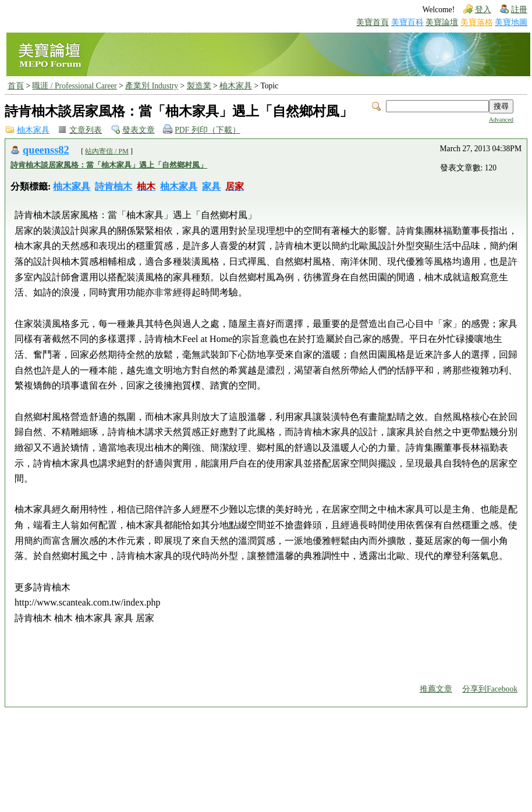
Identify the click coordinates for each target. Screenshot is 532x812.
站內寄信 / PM (107, 151)
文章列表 (86, 130)
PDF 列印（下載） (207, 130)
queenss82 (46, 150)
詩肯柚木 (114, 186)
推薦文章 (436, 689)
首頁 (16, 86)
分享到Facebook (490, 689)
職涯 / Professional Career (74, 86)
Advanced (501, 120)
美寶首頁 (373, 22)
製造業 (199, 86)
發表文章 (139, 130)
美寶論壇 (442, 22)
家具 (211, 186)
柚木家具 (236, 86)
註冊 (519, 10)
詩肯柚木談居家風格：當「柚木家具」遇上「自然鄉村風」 (109, 165)
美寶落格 (477, 22)
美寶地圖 (511, 22)
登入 (483, 10)
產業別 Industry (152, 86)
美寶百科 (407, 22)
